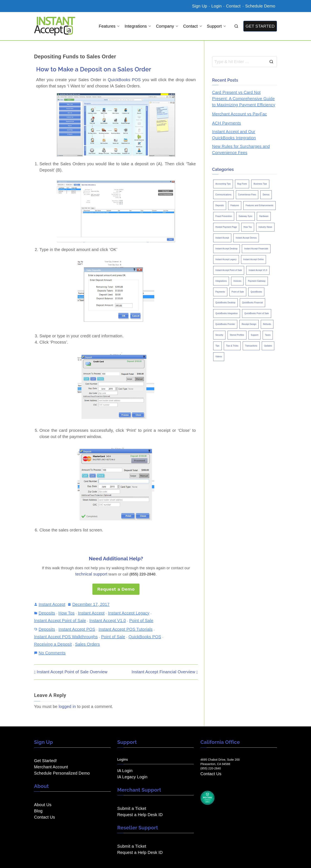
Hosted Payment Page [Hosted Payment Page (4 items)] (226, 227)
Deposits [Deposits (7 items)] (220, 205)
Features (109, 26)
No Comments (52, 653)
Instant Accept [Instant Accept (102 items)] (222, 238)
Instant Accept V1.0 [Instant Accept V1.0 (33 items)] (258, 270)
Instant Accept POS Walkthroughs (66, 637)
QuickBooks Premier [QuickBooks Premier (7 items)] (225, 324)
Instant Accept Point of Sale (60, 621)
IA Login (125, 771)
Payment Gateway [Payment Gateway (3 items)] (257, 281)
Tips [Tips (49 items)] (217, 346)
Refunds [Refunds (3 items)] (267, 324)
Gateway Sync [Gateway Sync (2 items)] (245, 216)
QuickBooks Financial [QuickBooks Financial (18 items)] (252, 303)
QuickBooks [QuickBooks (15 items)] (256, 292)
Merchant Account (51, 767)
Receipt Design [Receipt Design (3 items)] (249, 324)
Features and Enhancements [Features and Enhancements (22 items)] (259, 205)
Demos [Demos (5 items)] (266, 195)
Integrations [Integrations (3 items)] (221, 281)
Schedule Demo (260, 6)
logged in (67, 706)
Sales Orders (88, 644)
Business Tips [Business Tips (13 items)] (260, 184)
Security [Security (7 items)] (219, 335)
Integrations (138, 26)
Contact (234, 6)
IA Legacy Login (132, 777)
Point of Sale (141, 621)
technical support (91, 574)
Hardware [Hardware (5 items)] (264, 216)
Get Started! (45, 761)
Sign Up (200, 6)
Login (217, 6)
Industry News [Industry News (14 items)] (265, 227)
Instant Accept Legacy (129, 613)
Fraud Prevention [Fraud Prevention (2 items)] (224, 216)
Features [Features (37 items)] (235, 205)
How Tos (67, 613)
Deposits (47, 613)
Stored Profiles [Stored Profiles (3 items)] (237, 335)
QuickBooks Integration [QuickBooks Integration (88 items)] (227, 313)
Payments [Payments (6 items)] (220, 292)
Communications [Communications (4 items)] (223, 195)
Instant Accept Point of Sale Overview (72, 672)
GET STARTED (260, 26)
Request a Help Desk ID (140, 815)
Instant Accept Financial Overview (163, 672)
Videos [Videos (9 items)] (219, 357)
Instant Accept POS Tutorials (126, 629)
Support (216, 26)
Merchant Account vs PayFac (240, 114)
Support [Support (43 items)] (255, 335)
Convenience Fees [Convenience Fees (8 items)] (247, 195)
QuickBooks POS (124, 80)
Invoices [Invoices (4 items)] (237, 281)
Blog (38, 811)
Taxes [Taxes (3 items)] (268, 335)
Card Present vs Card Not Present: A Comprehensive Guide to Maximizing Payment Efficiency (244, 99)
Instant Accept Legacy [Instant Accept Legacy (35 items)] (226, 259)
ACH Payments (227, 123)
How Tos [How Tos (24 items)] (248, 227)
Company (167, 26)
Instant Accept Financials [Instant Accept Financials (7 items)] (256, 249)
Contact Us (45, 817)
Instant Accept (52, 604)
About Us (43, 805)
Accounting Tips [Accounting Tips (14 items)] (223, 184)
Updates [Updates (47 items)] (268, 346)
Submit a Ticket (132, 808)
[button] (118, 26)
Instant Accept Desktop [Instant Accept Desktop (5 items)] (227, 249)
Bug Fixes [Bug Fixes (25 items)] (242, 184)
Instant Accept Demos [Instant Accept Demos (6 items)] (246, 238)
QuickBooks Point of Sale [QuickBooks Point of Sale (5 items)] (257, 313)
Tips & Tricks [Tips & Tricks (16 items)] (232, 346)
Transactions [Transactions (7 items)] (251, 346)
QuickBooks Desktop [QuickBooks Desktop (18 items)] (225, 303)
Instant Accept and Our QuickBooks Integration (234, 135)
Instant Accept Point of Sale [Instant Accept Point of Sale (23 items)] (229, 270)
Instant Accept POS (77, 629)
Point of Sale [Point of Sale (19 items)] (238, 292)
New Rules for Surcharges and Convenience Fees (241, 149)
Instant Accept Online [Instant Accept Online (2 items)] (254, 259)
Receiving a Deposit (53, 644)
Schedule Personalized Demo (62, 773)
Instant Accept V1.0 (108, 621)
